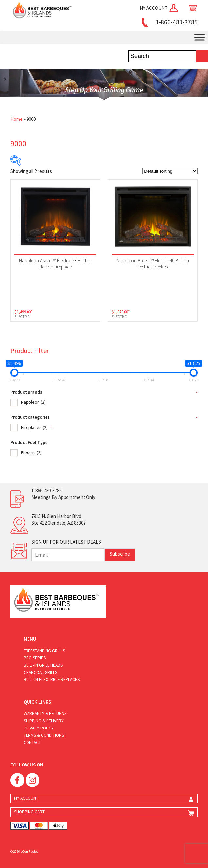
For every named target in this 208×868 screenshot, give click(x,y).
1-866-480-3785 (168, 22)
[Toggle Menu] (199, 37)
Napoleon (33, 402)
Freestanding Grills (44, 651)
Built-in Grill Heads (43, 665)
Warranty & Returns (45, 714)
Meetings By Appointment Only (63, 497)
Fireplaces (34, 427)
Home (17, 119)
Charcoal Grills (40, 672)
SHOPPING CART (29, 812)
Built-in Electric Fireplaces (52, 680)
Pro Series (35, 658)
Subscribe (120, 554)
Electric (31, 452)
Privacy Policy (39, 728)
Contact (32, 742)
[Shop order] (170, 171)
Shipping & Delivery (44, 721)
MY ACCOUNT (159, 8)
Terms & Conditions (44, 735)
